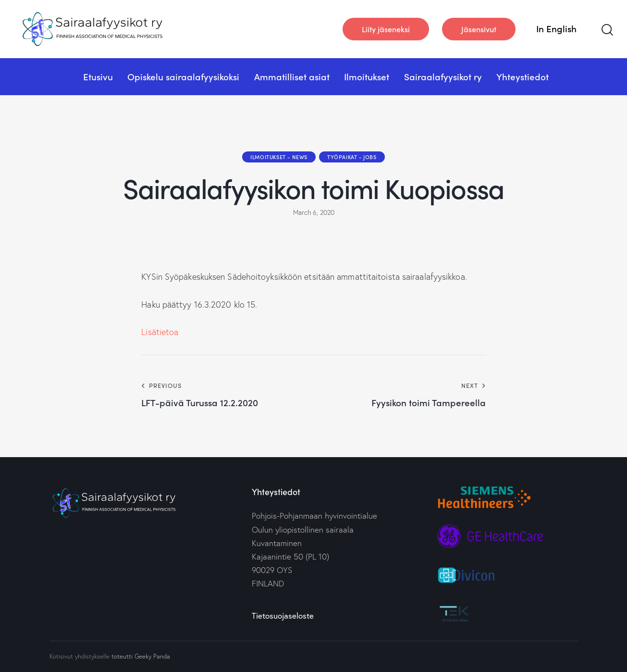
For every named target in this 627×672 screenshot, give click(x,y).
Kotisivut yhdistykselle (80, 656)
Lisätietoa (160, 332)
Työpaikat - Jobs (352, 157)
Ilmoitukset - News (279, 157)
